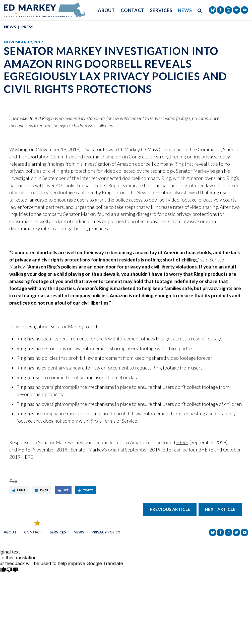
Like (64, 490)
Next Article (220, 509)
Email (42, 490)
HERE (182, 442)
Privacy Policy (106, 532)
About (107, 10)
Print (19, 490)
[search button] (200, 10)
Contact (133, 10)
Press (27, 27)
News (185, 10)
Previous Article (170, 509)
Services (161, 10)
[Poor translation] (12, 570)
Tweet (86, 490)
